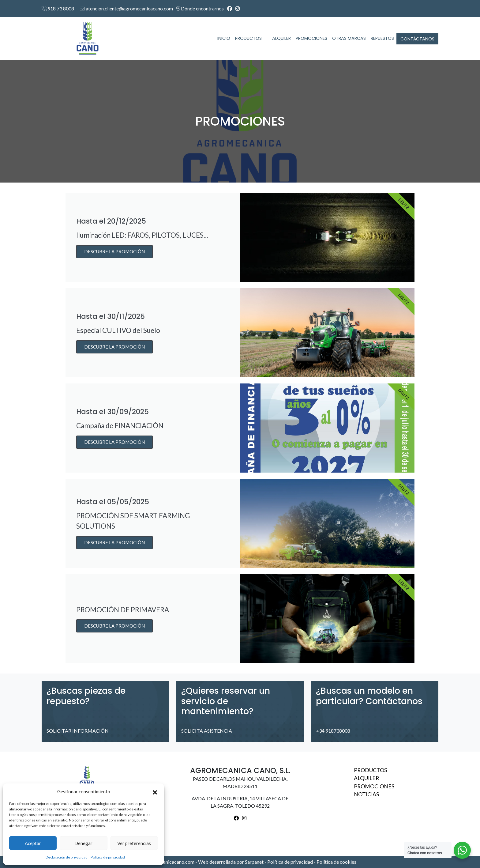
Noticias (366, 794)
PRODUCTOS (251, 38)
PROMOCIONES (311, 38)
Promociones (374, 786)
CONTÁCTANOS (417, 39)
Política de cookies (336, 862)
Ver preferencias (134, 843)
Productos (370, 770)
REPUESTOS (382, 38)
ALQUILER (281, 38)
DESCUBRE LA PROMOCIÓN (114, 251)
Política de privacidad (108, 857)
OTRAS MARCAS (349, 38)
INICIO (224, 38)
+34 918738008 (336, 731)
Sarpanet (255, 862)
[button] (155, 791)
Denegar (83, 843)
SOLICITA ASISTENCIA (209, 731)
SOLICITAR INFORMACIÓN (80, 731)
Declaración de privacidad (67, 857)
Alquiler (366, 778)
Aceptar (33, 843)
